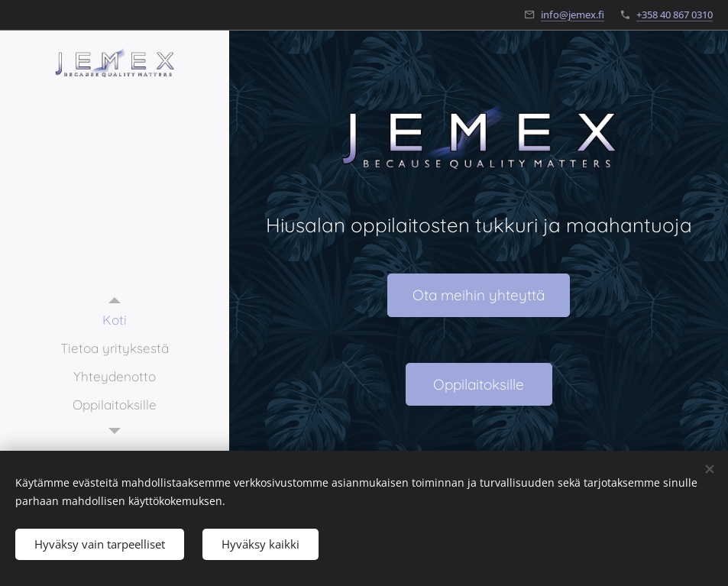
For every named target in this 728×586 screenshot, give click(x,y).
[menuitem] (115, 320)
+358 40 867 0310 (675, 15)
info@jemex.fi (573, 15)
